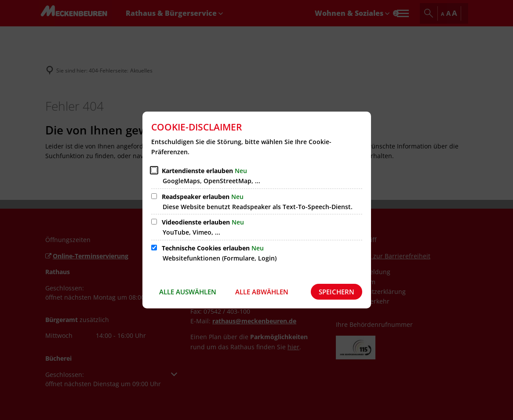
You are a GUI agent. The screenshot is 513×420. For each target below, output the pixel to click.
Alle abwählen (262, 292)
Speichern (337, 292)
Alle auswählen (188, 292)
